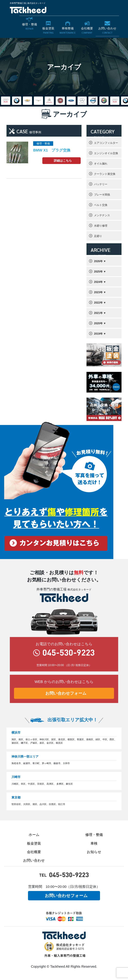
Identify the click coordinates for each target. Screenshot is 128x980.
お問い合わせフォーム (66, 693)
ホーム (34, 835)
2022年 (98, 303)
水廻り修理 (101, 226)
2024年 (98, 282)
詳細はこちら (63, 161)
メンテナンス (102, 215)
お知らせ (94, 852)
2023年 (98, 292)
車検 (94, 843)
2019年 (98, 334)
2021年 (98, 313)
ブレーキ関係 (102, 195)
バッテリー (101, 184)
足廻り (98, 236)
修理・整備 (94, 835)
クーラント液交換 (105, 174)
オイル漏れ (101, 164)
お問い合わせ (34, 860)
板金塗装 (34, 843)
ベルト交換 (101, 205)
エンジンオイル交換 (106, 153)
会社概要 (34, 852)
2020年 (98, 323)
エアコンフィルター (106, 143)
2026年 (98, 261)
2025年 (98, 272)
